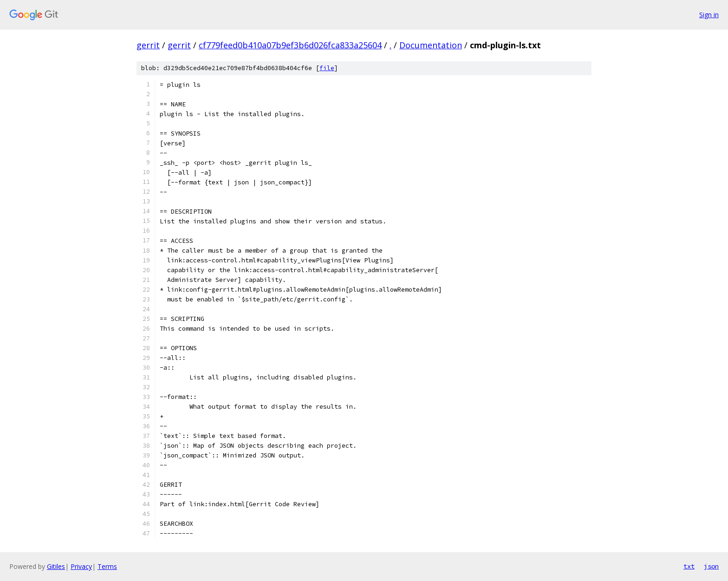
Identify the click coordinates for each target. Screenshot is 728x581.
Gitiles (56, 566)
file (327, 68)
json (711, 566)
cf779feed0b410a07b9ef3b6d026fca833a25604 (290, 45)
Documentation (431, 45)
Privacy (81, 566)
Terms (107, 566)
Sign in (709, 15)
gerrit (148, 45)
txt (689, 566)
